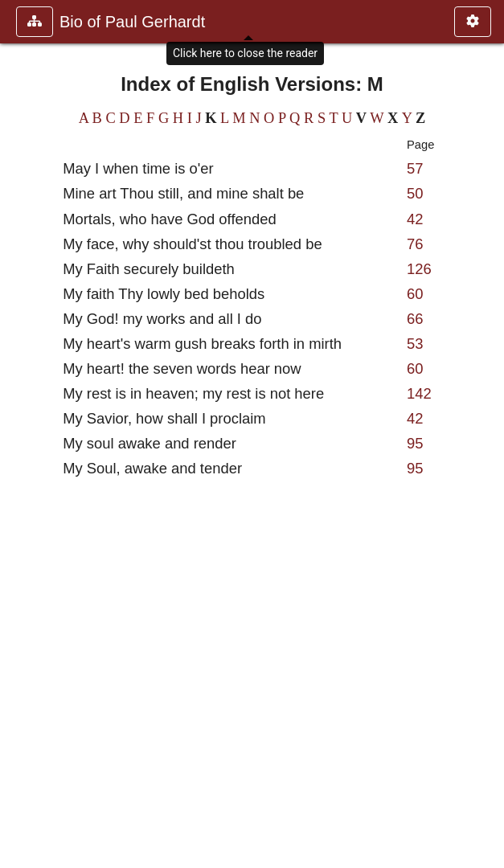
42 (415, 219)
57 (415, 168)
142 (419, 393)
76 (415, 244)
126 (419, 269)
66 (415, 319)
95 (415, 443)
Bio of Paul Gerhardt (132, 22)
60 (415, 294)
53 (415, 344)
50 (415, 193)
